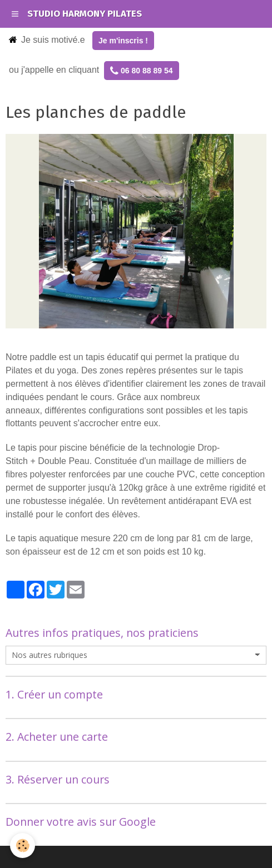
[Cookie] (23, 845)
